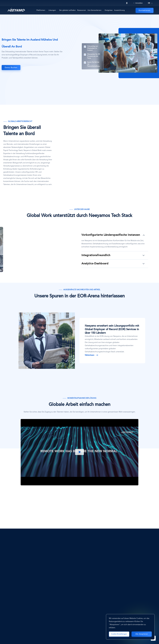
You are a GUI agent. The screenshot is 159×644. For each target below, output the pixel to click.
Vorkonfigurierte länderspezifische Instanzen (111, 235)
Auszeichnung (119, 10)
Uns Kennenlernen (94, 10)
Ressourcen (82, 10)
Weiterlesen (90, 355)
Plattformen (41, 10)
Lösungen (52, 10)
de (149, 3)
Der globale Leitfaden (68, 10)
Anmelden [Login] (138, 3)
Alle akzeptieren (142, 634)
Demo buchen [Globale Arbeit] (11, 68)
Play (79, 452)
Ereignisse (109, 10)
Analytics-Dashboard (95, 264)
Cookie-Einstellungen (119, 634)
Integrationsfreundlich (96, 255)
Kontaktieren (145, 11)
